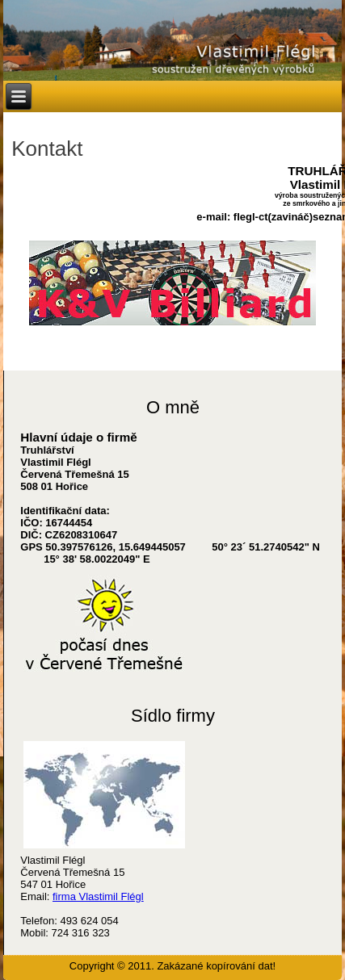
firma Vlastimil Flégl (98, 896)
